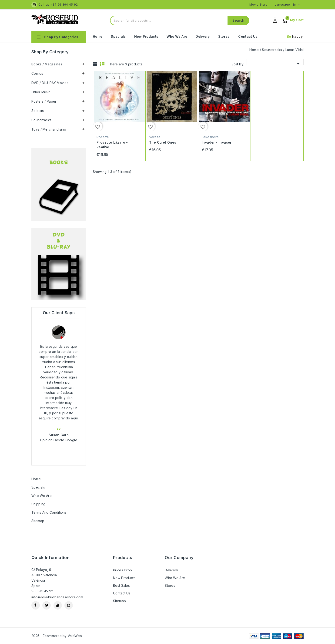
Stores (224, 37)
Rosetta (103, 137)
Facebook (36, 605)
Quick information (50, 558)
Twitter (47, 605)
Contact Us (248, 37)
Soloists (38, 111)
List (102, 64)
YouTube (58, 605)
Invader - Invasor (217, 142)
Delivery (203, 37)
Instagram (69, 605)
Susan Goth (59, 435)
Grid (95, 64)
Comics (37, 73)
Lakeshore (210, 137)
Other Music (41, 92)
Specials (118, 37)
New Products (146, 37)
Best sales (121, 585)
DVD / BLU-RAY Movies (50, 83)
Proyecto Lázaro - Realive (112, 145)
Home (98, 37)
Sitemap (38, 521)
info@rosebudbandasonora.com (57, 597)
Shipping (38, 504)
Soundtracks (41, 120)
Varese (155, 137)
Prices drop (122, 570)
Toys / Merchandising (49, 129)
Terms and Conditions (49, 512)
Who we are (177, 37)
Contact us (122, 593)
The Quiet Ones (163, 142)
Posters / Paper (44, 101)
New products (124, 578)
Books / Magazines (47, 64)
